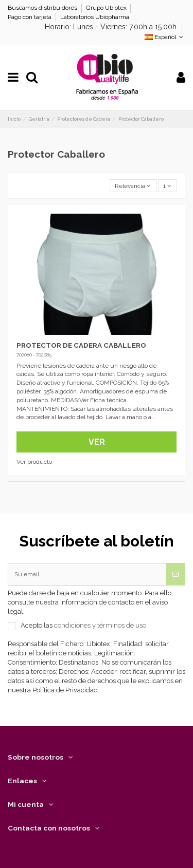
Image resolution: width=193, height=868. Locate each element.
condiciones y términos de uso (100, 625)
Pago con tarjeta (30, 17)
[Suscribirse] (176, 574)
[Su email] (87, 574)
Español (165, 37)
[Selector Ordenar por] (133, 186)
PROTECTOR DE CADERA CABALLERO (81, 345)
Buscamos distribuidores (43, 8)
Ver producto (34, 462)
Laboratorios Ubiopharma (95, 17)
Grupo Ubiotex (107, 8)
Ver (97, 442)
